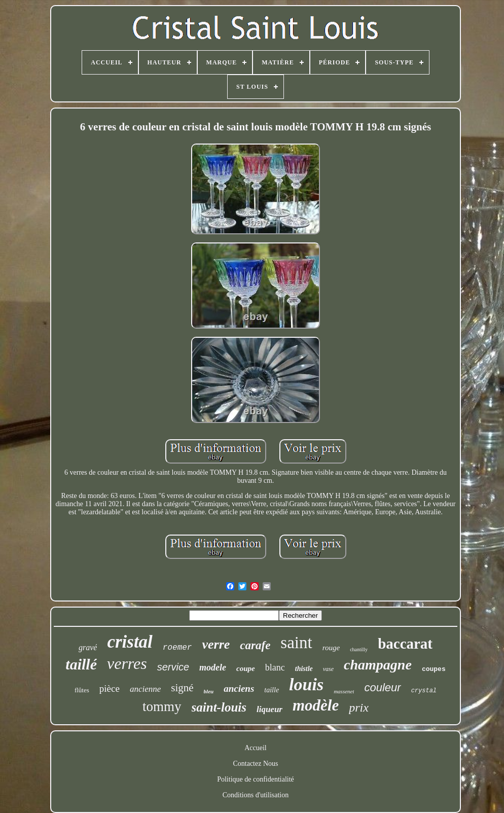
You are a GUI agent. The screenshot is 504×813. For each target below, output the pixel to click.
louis (306, 684)
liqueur (269, 709)
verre (216, 644)
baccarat (405, 644)
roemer (177, 648)
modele (213, 667)
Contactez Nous (255, 764)
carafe (255, 645)
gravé (88, 647)
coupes (434, 669)
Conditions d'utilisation (256, 795)
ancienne (145, 689)
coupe (246, 668)
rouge (331, 648)
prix (359, 708)
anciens (239, 688)
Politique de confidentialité (256, 779)
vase (328, 669)
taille (272, 690)
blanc (275, 667)
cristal (130, 642)
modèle (316, 705)
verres (127, 663)
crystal (424, 691)
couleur (382, 687)
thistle (304, 669)
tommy (162, 706)
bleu (209, 691)
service (173, 667)
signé (182, 688)
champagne (378, 665)
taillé (81, 664)
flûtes (82, 690)
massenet (344, 691)
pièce (110, 688)
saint (296, 643)
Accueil (256, 748)
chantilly (359, 649)
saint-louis (219, 707)
